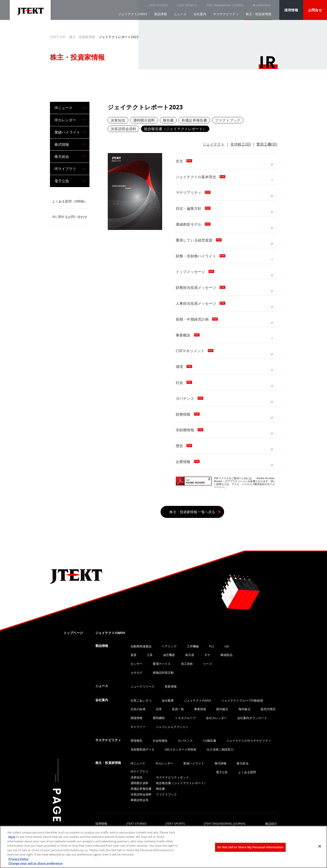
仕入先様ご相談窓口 (220, 749)
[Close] (320, 846)
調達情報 (137, 718)
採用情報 (291, 10)
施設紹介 (271, 824)
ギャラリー (138, 727)
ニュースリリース (142, 686)
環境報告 (137, 741)
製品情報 (161, 14)
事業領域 (200, 709)
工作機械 (193, 646)
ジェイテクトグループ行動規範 (242, 700)
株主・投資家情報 (259, 14)
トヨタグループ (185, 718)
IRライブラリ (65, 169)
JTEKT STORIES (135, 5)
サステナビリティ (226, 14)
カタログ (137, 673)
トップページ (73, 633)
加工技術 (187, 664)
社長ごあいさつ (141, 700)
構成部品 (227, 655)
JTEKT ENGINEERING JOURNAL (202, 5)
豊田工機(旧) (267, 144)
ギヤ (207, 655)
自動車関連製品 (141, 646)
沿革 (159, 709)
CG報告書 (209, 741)
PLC (212, 646)
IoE (227, 646)
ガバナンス (185, 741)
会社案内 (200, 14)
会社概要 (168, 700)
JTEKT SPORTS (164, 5)
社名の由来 (138, 709)
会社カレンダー (216, 718)
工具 (150, 655)
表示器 (190, 655)
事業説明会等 (140, 800)
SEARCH (238, 5)
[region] (163, 847)
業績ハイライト (67, 132)
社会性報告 (160, 741)
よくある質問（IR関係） (70, 201)
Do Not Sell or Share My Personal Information (250, 847)
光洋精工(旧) (241, 144)
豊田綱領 (159, 718)
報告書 (168, 120)
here (12, 837)
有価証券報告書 (194, 120)
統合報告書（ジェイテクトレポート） (175, 129)
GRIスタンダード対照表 (181, 749)
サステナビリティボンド (172, 777)
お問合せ (315, 10)
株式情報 (62, 144)
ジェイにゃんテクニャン (172, 727)
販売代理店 (268, 709)
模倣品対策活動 (163, 673)
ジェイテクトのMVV (133, 14)
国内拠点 (222, 709)
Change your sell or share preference (36, 863)
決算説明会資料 (123, 129)
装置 (134, 655)
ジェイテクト (214, 144)
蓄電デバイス (162, 664)
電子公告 (62, 181)
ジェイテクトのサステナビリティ (249, 741)
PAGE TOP (57, 821)
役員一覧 (178, 709)
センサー (137, 664)
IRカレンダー (65, 120)
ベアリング (169, 646)
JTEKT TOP (58, 37)
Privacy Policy (19, 859)
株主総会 (62, 156)
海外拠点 (244, 709)
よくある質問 (247, 772)
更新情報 (171, 686)
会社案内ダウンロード (252, 718)
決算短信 (118, 120)
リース (207, 664)
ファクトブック (228, 120)
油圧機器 (169, 655)
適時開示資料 (144, 120)
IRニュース (63, 108)
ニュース (180, 14)
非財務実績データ (142, 749)
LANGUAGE (263, 5)
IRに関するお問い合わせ (70, 217)
